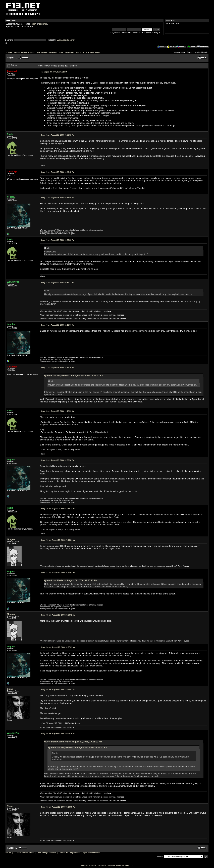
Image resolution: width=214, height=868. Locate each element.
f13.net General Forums (24, 52)
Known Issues (94, 52)
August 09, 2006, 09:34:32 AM (58, 283)
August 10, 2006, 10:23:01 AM (58, 615)
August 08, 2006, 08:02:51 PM (57, 135)
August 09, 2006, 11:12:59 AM (58, 411)
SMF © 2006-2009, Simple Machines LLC (117, 865)
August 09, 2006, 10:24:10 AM (58, 368)
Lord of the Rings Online (70, 52)
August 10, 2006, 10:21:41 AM (58, 572)
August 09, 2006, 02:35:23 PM (58, 509)
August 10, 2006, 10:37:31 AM (58, 647)
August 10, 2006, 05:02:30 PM (58, 734)
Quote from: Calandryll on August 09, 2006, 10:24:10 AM (73, 742)
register (43, 24)
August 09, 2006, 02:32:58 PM (57, 460)
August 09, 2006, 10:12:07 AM (58, 325)
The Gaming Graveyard (47, 52)
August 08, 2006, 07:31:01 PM (54, 72)
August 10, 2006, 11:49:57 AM (58, 690)
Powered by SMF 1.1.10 (90, 865)
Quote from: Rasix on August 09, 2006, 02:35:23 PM (71, 580)
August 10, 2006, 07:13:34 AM (58, 540)
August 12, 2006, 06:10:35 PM (58, 807)
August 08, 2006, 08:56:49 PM (57, 198)
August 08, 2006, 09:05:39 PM (57, 240)
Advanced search (66, 40)
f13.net (9, 52)
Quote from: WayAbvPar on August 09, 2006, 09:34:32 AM (74, 375)
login (34, 24)
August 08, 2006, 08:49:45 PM (57, 172)
